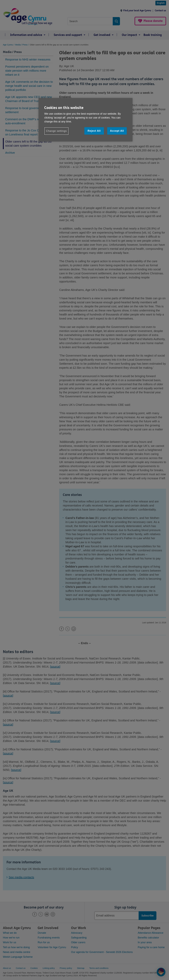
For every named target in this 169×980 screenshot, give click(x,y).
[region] (86, 120)
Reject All (94, 131)
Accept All (117, 131)
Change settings (56, 131)
